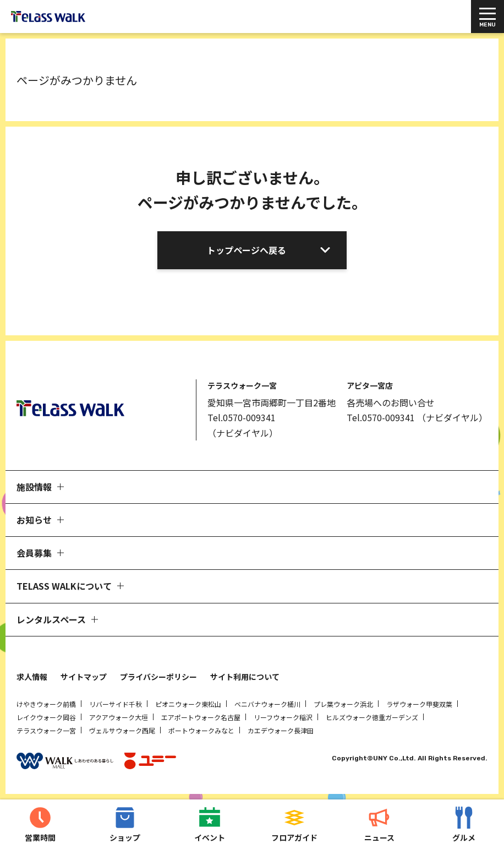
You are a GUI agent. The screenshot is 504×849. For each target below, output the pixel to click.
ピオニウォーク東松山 (188, 704)
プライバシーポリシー (158, 677)
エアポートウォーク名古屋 (201, 717)
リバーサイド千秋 (116, 704)
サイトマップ (84, 677)
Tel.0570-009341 (242, 417)
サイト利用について (245, 677)
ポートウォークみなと (201, 730)
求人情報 (32, 677)
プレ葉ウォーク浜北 (343, 704)
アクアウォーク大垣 (119, 717)
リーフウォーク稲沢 (283, 717)
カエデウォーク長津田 (281, 730)
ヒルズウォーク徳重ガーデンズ (372, 717)
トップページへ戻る (246, 250)
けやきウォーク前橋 (46, 704)
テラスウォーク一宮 (46, 730)
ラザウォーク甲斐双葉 (419, 704)
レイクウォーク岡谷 (46, 717)
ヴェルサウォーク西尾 (122, 730)
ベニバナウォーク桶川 (267, 704)
